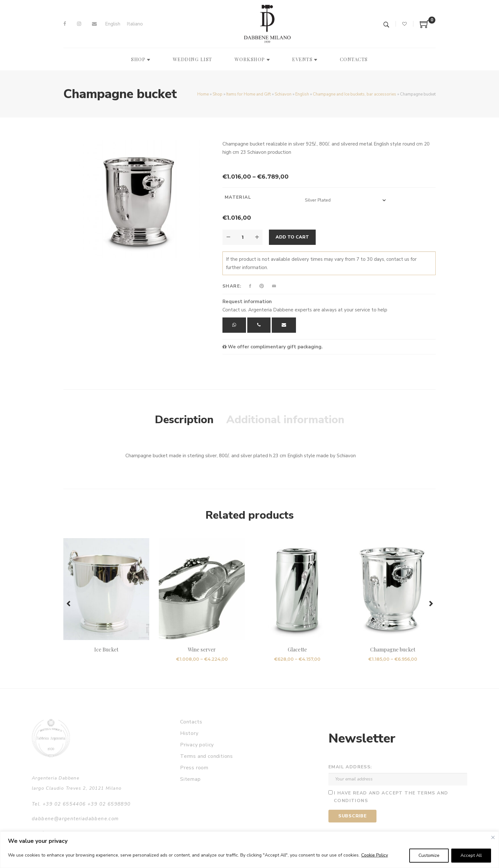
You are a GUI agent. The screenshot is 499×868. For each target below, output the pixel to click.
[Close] (493, 837)
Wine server (202, 649)
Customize (429, 855)
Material (238, 197)
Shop (218, 94)
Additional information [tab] (285, 420)
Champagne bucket (393, 649)
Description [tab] (184, 420)
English (302, 94)
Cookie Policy (375, 855)
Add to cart (292, 237)
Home (203, 94)
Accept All (471, 855)
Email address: (350, 767)
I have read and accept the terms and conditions (391, 797)
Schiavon (283, 94)
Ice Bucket (106, 649)
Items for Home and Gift (249, 94)
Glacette (297, 649)
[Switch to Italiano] (135, 24)
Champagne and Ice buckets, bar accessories (355, 94)
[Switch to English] (113, 24)
